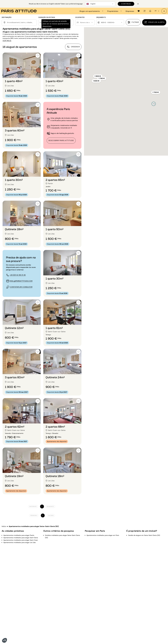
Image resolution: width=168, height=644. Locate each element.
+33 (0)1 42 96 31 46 (18, 275)
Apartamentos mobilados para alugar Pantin (19, 535)
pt (157, 11)
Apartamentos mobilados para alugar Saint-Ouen (21, 540)
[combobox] (21, 22)
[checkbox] (38, 56)
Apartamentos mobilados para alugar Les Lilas (20, 542)
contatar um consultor (21, 287)
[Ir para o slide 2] (22, 75)
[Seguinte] (50, 507)
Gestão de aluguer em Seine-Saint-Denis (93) (144, 535)
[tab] (92, 11)
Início (4, 526)
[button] (4, 640)
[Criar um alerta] (154, 22)
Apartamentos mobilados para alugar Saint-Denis (21, 538)
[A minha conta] (164, 11)
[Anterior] (33, 507)
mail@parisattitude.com (21, 281)
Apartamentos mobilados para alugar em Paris (103, 535)
